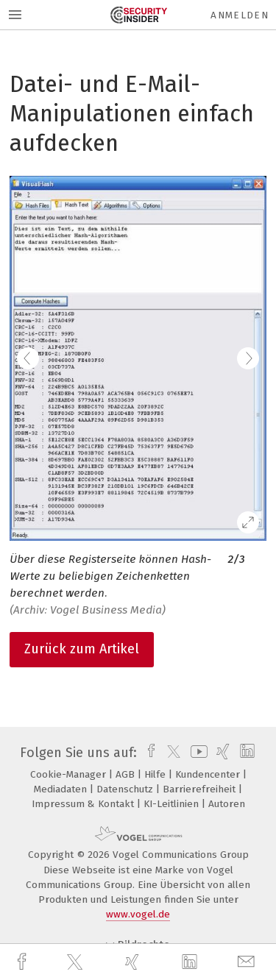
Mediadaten (62, 789)
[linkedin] (191, 962)
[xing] (134, 962)
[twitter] (77, 962)
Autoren (227, 804)
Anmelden (240, 15)
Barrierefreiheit (201, 789)
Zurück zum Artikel (82, 649)
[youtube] (197, 753)
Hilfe (156, 774)
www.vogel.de (138, 914)
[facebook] (24, 962)
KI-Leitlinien (173, 804)
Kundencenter (209, 774)
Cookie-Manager (70, 774)
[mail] (248, 962)
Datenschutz (126, 789)
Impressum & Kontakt (84, 804)
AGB (127, 774)
